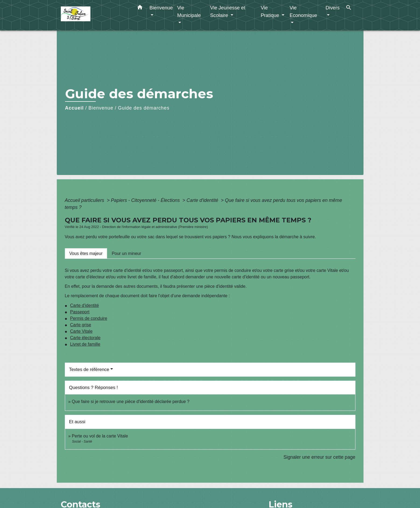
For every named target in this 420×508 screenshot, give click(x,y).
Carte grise (81, 325)
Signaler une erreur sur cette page (320, 457)
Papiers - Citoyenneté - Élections (146, 200)
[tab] (86, 253)
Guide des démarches (144, 108)
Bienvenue (101, 108)
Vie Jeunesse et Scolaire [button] (228, 11)
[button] (140, 8)
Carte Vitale (81, 331)
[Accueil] (94, 15)
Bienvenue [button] (161, 8)
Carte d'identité (203, 200)
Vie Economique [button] (303, 11)
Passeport (80, 312)
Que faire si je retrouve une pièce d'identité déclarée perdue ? (131, 402)
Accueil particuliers (85, 200)
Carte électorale (85, 338)
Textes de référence (89, 369)
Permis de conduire (89, 318)
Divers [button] (333, 8)
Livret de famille (85, 344)
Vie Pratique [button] (271, 11)
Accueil (75, 108)
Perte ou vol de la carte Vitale (100, 436)
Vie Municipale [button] (189, 11)
